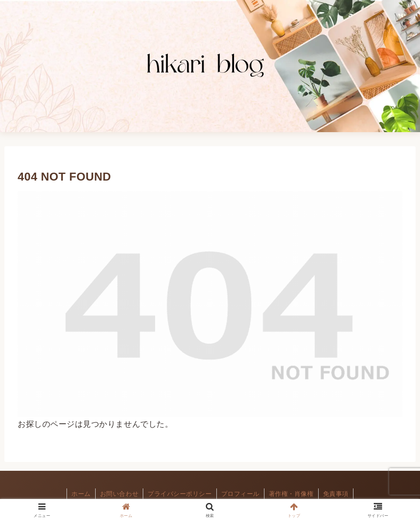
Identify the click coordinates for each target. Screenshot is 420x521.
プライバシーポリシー (180, 494)
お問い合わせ (119, 494)
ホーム (81, 494)
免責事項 (336, 494)
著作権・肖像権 (291, 494)
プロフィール (240, 494)
